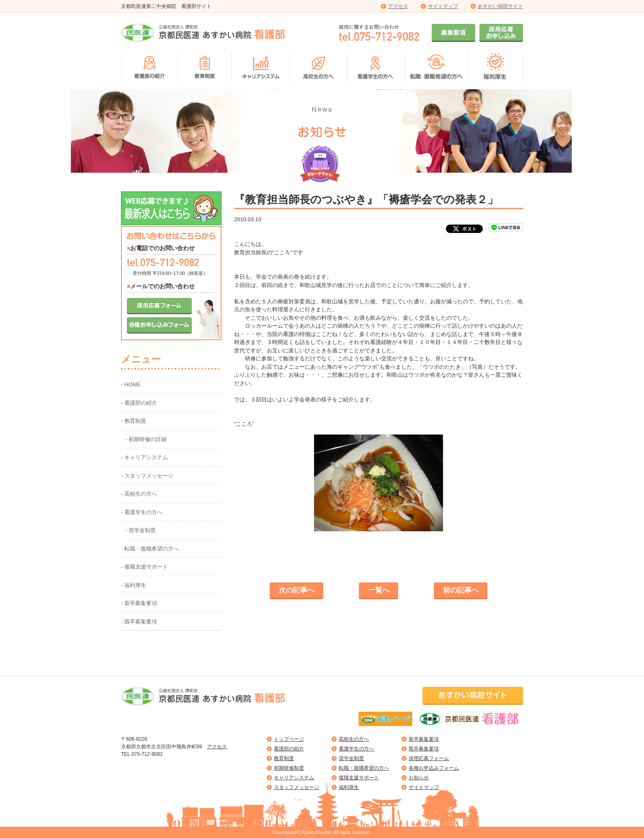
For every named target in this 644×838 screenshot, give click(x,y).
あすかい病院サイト (500, 6)
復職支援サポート (359, 778)
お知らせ (419, 778)
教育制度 (284, 758)
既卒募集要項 (424, 749)
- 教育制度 (134, 421)
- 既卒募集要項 (139, 622)
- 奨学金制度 (140, 530)
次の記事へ (297, 590)
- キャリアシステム (144, 457)
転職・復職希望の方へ (364, 768)
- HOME (131, 384)
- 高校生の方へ (139, 494)
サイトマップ (443, 6)
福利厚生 (349, 787)
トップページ (289, 739)
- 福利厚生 (134, 585)
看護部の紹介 (289, 749)
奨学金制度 (351, 758)
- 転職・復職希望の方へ (150, 549)
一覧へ (379, 590)
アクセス (398, 6)
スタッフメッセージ (296, 787)
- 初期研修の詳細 (146, 439)
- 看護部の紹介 (139, 403)
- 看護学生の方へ (142, 512)
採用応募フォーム (429, 758)
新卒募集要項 (424, 739)
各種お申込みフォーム (434, 768)
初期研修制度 (289, 768)
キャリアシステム (294, 778)
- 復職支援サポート (144, 567)
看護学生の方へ (356, 749)
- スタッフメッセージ (147, 476)
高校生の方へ (354, 739)
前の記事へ (461, 590)
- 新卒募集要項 (139, 603)
